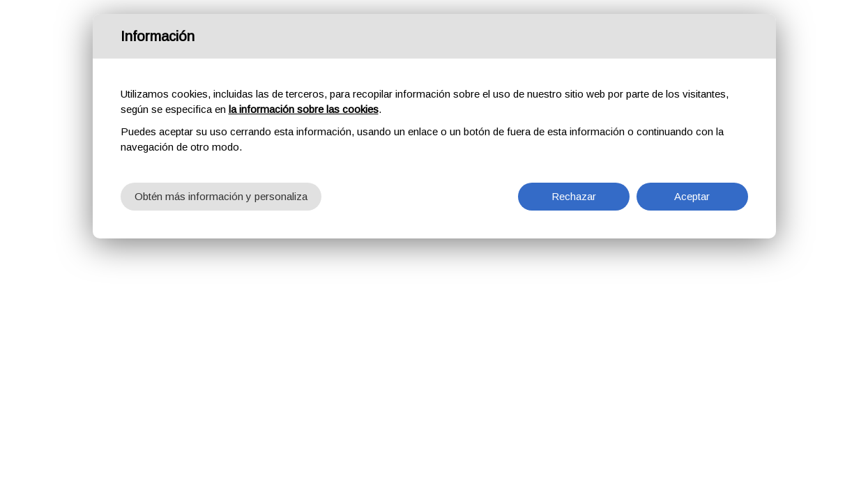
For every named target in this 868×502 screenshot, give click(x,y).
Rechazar (574, 196)
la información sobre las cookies (304, 109)
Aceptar (692, 196)
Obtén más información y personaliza (221, 196)
